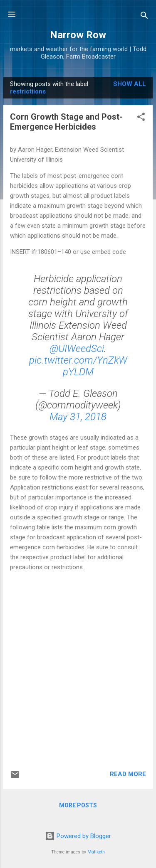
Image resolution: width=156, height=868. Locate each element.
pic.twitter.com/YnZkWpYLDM (78, 366)
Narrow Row (78, 35)
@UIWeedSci (77, 349)
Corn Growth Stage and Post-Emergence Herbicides (66, 122)
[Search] (144, 17)
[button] (141, 118)
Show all (130, 84)
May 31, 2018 (78, 417)
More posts (78, 805)
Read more (128, 774)
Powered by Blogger (78, 836)
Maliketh (96, 852)
